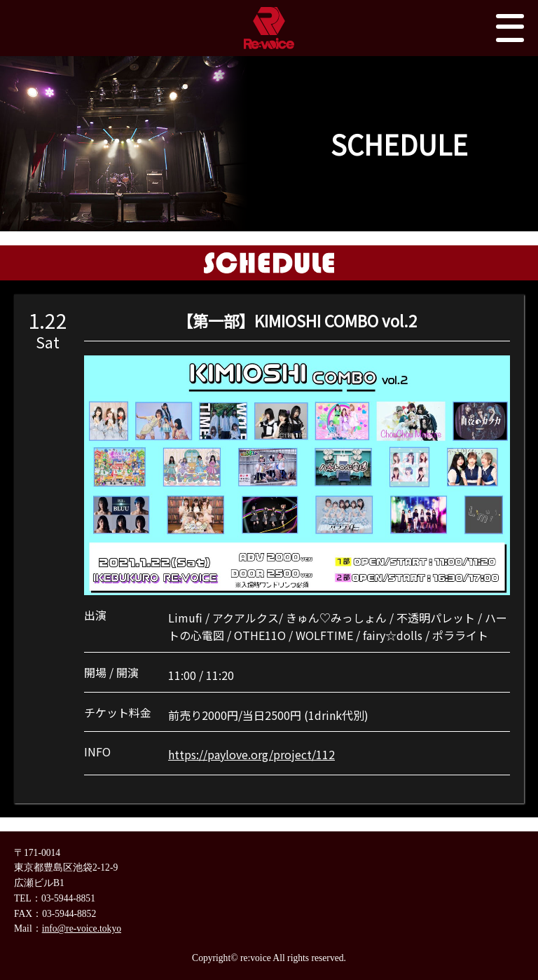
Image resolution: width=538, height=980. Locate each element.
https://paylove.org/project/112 (251, 754)
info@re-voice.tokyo (82, 928)
